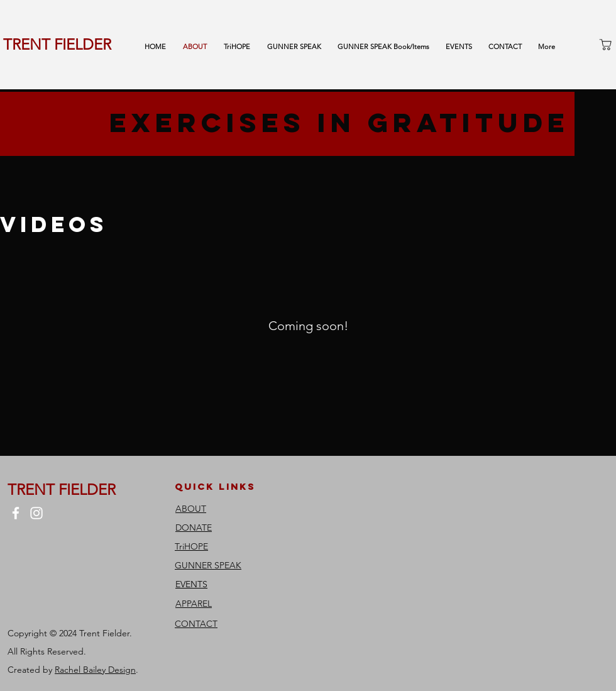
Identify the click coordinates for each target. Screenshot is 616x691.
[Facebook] (16, 513)
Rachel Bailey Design (95, 670)
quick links (215, 486)
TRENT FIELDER (57, 44)
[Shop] (605, 44)
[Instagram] (36, 513)
